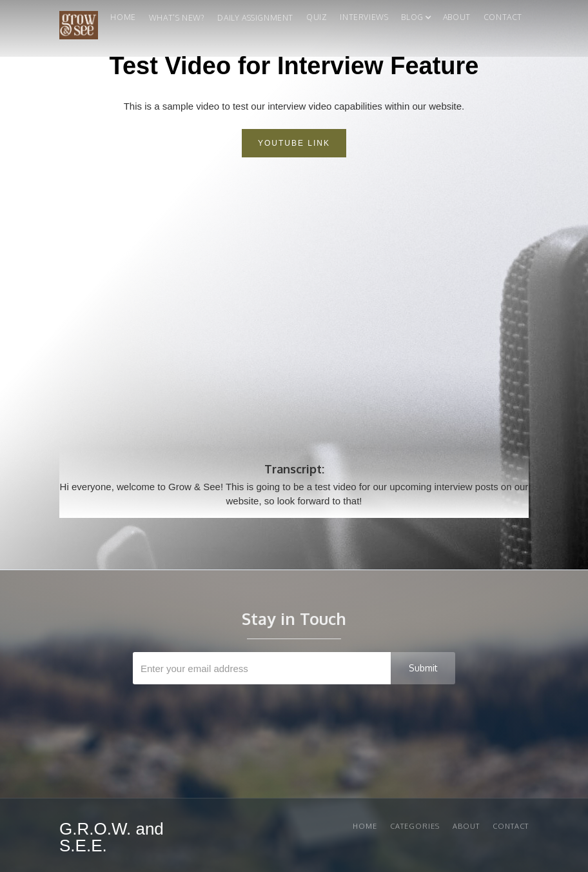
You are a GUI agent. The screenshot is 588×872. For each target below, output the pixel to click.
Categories (415, 826)
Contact (503, 17)
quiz (317, 17)
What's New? (177, 18)
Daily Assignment (255, 18)
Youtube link (294, 143)
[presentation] (295, 716)
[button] (412, 21)
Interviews (364, 17)
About (457, 17)
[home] (79, 28)
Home (123, 17)
